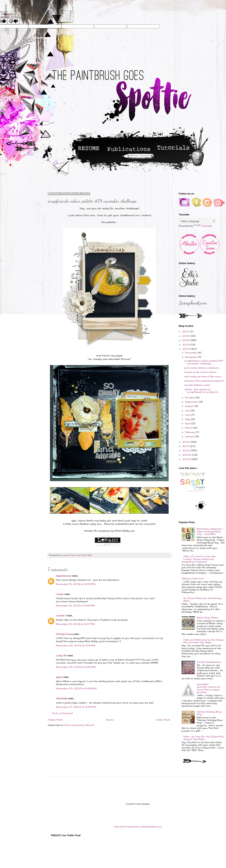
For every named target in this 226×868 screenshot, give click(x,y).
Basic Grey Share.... (208, 618)
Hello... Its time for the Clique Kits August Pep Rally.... (204, 738)
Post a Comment (63, 713)
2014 (186, 345)
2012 (186, 442)
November (191, 357)
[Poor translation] (14, 21)
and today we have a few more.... (203, 376)
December (191, 353)
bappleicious (64, 576)
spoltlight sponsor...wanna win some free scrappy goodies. (208, 688)
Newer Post (55, 720)
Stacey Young (64, 634)
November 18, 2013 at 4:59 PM (76, 584)
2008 (187, 459)
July (188, 411)
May (188, 419)
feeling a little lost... (193, 579)
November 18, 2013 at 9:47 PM (75, 624)
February (190, 432)
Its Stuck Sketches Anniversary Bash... (203, 599)
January (190, 436)
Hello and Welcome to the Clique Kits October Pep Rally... (203, 641)
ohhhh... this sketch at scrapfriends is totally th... (201, 391)
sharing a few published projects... (205, 381)
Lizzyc (60, 594)
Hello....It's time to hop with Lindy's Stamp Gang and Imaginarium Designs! (199, 559)
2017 (186, 331)
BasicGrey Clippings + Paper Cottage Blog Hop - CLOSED (210, 531)
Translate (203, 226)
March (189, 428)
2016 (186, 336)
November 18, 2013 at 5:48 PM (75, 606)
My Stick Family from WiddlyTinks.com (138, 827)
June (188, 415)
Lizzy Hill (61, 655)
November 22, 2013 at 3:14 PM (76, 645)
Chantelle (62, 698)
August (190, 406)
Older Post (163, 720)
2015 (186, 340)
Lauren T (61, 616)
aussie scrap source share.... (201, 372)
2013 (186, 349)
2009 (187, 455)
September (192, 402)
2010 (187, 450)
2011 (186, 446)
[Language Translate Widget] (197, 221)
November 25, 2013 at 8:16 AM (76, 667)
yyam (59, 677)
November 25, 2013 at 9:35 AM (76, 688)
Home (110, 720)
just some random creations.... (202, 368)
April (188, 423)
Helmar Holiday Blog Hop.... (209, 713)
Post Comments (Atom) (79, 725)
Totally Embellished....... (210, 662)
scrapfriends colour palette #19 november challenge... (204, 362)
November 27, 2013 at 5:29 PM (76, 707)
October (190, 398)
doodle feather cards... (198, 385)
